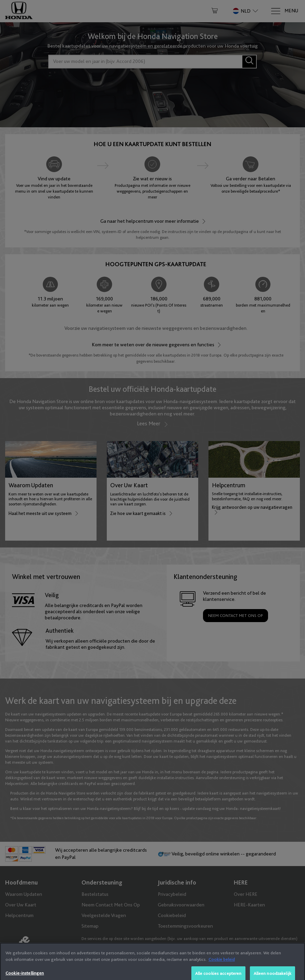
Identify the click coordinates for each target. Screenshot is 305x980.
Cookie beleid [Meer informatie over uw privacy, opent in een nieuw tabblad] (222, 977)
